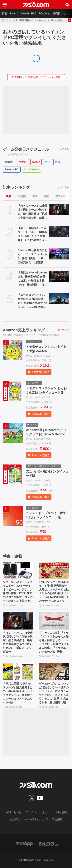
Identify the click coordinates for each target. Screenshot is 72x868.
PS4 (58, 162)
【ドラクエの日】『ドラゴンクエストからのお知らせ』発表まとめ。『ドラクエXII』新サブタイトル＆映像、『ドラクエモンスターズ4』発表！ (54, 642)
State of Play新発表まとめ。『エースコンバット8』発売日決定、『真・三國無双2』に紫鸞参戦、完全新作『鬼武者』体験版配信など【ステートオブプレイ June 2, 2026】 (33, 257)
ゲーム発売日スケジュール (26, 149)
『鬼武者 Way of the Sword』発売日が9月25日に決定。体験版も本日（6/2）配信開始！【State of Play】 (32, 279)
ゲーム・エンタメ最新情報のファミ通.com (24, 20)
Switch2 (14, 13)
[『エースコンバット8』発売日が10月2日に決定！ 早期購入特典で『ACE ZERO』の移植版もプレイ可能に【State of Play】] (59, 299)
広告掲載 (57, 819)
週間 (35, 196)
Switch (25, 13)
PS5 (34, 13)
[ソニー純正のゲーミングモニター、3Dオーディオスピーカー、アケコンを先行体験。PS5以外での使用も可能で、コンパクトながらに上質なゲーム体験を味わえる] (18, 570)
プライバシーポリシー (39, 812)
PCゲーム (44, 13)
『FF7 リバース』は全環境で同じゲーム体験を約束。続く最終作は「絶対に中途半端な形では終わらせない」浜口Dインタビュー (33, 212)
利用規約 (61, 812)
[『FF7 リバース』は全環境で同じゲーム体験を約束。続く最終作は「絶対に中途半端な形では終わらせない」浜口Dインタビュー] (59, 209)
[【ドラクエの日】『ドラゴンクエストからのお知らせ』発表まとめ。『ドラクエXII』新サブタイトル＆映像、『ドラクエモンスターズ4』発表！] (54, 621)
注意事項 (15, 819)
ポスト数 (60, 196)
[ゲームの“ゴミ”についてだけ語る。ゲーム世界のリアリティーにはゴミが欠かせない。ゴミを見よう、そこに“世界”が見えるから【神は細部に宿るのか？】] (54, 672)
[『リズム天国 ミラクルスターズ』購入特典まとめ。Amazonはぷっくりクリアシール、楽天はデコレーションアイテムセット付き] (18, 672)
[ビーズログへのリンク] (49, 844)
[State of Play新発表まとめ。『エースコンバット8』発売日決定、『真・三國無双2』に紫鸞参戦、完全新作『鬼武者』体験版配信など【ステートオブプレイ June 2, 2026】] (59, 254)
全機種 (9, 162)
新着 (4, 13)
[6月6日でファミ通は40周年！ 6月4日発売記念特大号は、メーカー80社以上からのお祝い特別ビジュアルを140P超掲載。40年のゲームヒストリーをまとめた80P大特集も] (54, 570)
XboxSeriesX (32, 169)
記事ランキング (16, 187)
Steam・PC (12, 169)
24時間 (22, 196)
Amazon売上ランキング (24, 330)
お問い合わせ (13, 812)
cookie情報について (36, 819)
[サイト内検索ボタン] (67, 5)
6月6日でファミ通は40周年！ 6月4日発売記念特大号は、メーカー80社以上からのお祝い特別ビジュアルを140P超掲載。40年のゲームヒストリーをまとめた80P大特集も (54, 592)
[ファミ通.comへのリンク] (36, 5)
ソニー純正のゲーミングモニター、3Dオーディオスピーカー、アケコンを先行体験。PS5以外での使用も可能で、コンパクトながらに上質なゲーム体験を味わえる (18, 592)
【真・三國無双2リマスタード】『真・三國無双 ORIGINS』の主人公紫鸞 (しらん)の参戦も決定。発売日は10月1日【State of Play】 (32, 234)
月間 (46, 196)
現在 (9, 196)
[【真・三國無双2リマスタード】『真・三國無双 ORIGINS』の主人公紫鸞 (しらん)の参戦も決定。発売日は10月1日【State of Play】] (59, 232)
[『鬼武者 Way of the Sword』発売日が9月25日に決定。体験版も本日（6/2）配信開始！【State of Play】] (59, 276)
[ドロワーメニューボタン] (5, 5)
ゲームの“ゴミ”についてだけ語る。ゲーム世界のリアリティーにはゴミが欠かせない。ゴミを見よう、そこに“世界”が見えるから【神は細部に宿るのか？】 (54, 693)
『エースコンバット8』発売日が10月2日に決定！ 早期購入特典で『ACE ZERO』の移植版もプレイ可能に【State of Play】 (32, 301)
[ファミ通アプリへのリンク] (24, 844)
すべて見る (63, 149)
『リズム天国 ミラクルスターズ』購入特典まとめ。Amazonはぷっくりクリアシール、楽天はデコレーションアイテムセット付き (18, 693)
